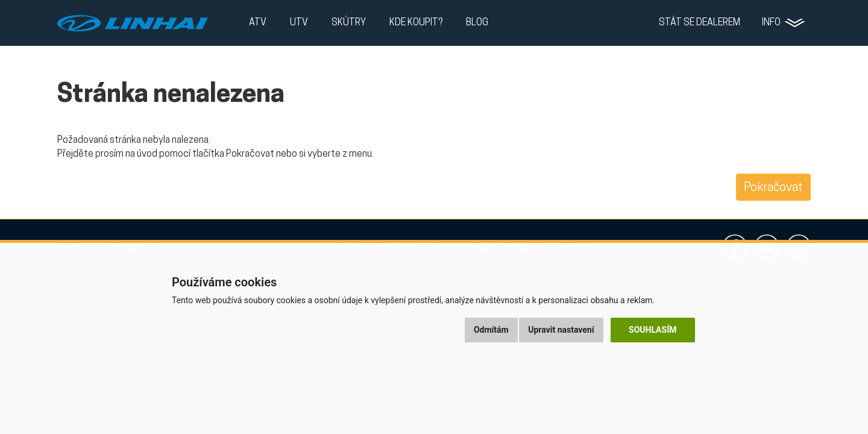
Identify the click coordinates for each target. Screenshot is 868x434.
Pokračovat (773, 188)
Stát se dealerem (700, 23)
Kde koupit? (416, 23)
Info (771, 23)
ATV (258, 23)
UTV (299, 23)
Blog (477, 23)
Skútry (349, 23)
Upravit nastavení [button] (561, 330)
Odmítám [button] (491, 330)
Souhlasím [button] (653, 330)
